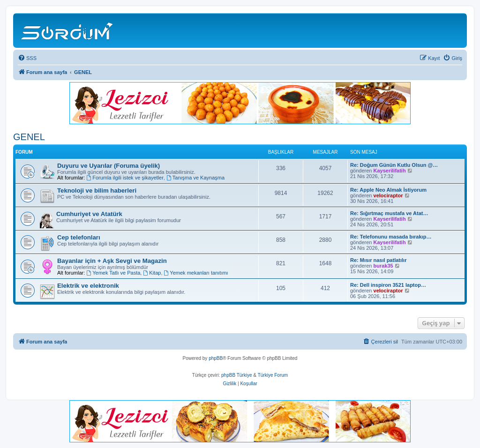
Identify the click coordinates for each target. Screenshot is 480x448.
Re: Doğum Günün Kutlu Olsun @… (394, 165)
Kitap (152, 273)
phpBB (216, 358)
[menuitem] (27, 58)
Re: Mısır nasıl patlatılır (378, 260)
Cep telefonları (79, 237)
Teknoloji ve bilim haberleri (97, 190)
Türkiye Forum (273, 375)
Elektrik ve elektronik (88, 286)
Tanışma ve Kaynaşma (195, 178)
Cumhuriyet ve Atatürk (89, 214)
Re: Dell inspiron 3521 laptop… (388, 285)
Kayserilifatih (390, 171)
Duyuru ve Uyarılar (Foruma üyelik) (109, 166)
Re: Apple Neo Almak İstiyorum (388, 190)
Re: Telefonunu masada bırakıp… (391, 237)
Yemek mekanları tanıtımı (196, 273)
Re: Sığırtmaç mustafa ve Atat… (389, 213)
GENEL (29, 137)
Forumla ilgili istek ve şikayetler (125, 178)
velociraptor (388, 195)
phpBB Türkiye (236, 375)
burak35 (383, 266)
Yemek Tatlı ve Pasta (113, 273)
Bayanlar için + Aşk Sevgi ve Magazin (112, 261)
